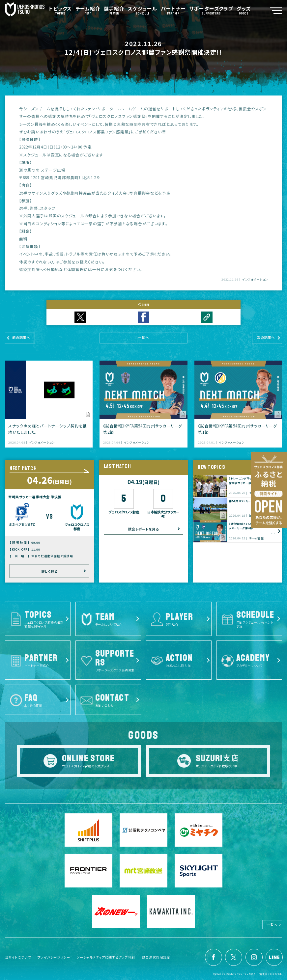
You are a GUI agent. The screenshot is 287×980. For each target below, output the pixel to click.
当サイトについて (18, 956)
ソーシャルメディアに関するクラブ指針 (106, 956)
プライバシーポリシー (54, 956)
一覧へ (273, 924)
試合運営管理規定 (156, 956)
